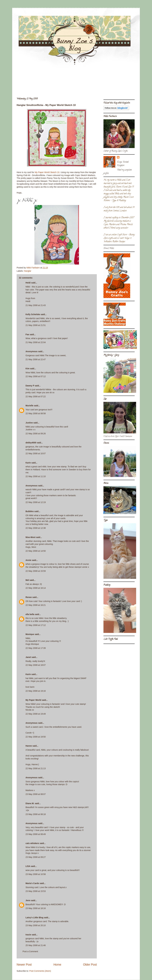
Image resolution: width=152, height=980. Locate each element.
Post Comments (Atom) (40, 971)
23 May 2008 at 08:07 (36, 794)
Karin (28, 463)
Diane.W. (30, 803)
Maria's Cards (32, 883)
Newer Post (24, 965)
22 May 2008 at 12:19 (36, 502)
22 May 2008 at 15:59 (36, 571)
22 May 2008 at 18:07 (36, 665)
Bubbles (30, 511)
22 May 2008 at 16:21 (36, 605)
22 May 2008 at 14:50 (36, 551)
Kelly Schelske (33, 314)
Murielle (29, 406)
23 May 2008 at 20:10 (36, 925)
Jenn (28, 900)
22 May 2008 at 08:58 (36, 413)
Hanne (29, 746)
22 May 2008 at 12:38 (36, 528)
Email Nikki (109, 248)
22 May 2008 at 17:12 (36, 625)
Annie (28, 560)
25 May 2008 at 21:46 (36, 945)
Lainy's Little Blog (34, 918)
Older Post (90, 965)
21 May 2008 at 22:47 (36, 359)
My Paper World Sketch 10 (47, 172)
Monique (30, 634)
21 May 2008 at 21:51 (36, 325)
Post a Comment (30, 951)
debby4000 (31, 443)
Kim (27, 369)
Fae (27, 334)
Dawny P (30, 386)
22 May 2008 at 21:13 (36, 768)
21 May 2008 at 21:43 (36, 305)
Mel (27, 580)
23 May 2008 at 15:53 (36, 891)
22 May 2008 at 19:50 (36, 737)
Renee (29, 597)
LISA (28, 866)
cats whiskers (32, 843)
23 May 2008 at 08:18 (36, 814)
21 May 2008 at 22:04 (36, 342)
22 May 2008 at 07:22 (36, 396)
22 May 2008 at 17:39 (36, 648)
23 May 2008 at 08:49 (36, 834)
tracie (28, 935)
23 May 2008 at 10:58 (36, 874)
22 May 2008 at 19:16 (36, 691)
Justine (29, 423)
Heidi (28, 283)
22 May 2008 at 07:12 (36, 376)
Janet (28, 657)
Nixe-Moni (31, 537)
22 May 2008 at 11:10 (36, 476)
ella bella (30, 614)
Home (57, 965)
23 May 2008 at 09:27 (36, 857)
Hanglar (28, 271)
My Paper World (33, 700)
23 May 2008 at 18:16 (36, 908)
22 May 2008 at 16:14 (36, 588)
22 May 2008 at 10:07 (36, 453)
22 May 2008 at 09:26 (36, 434)
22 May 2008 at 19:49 (36, 714)
